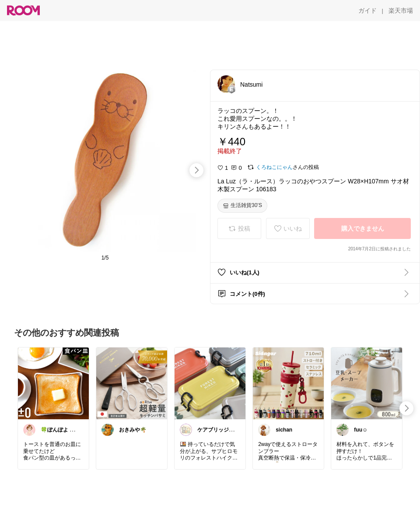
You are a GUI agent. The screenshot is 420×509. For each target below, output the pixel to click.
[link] (53, 383)
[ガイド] (367, 11)
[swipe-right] (196, 170)
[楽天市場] (401, 11)
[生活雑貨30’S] (242, 206)
